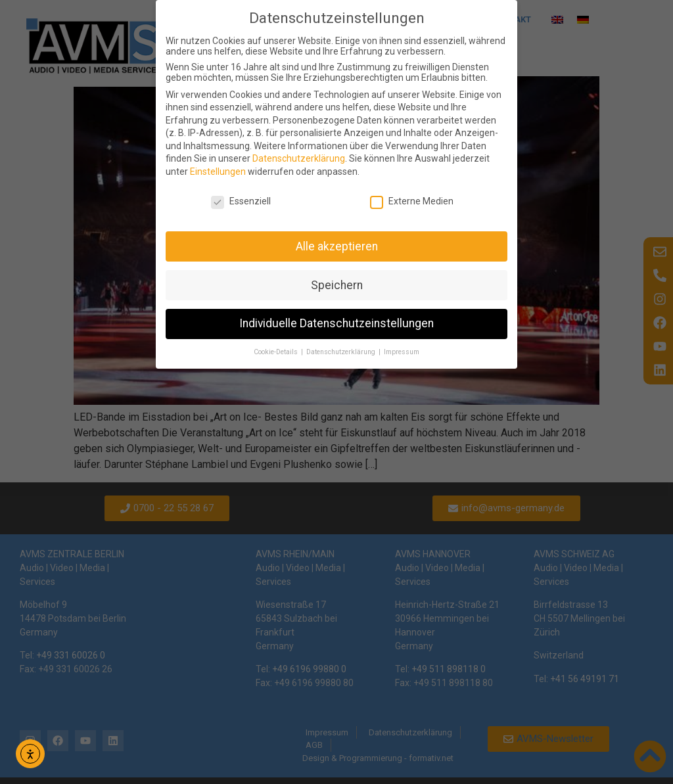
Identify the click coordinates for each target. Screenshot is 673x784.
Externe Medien (412, 201)
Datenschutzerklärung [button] (342, 352)
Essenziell (241, 201)
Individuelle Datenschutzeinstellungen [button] (336, 323)
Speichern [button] (337, 285)
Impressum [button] (402, 352)
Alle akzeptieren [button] (337, 246)
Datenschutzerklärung (299, 158)
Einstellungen (218, 172)
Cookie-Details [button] (277, 352)
